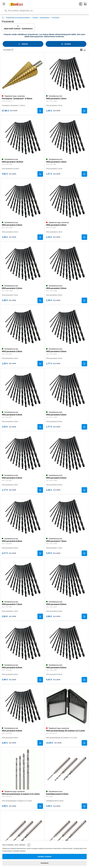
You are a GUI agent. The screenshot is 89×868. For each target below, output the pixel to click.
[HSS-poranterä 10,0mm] (22, 137)
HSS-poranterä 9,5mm (56, 668)
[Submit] (40, 111)
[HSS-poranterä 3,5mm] (67, 264)
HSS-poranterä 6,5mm (56, 478)
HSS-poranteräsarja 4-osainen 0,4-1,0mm (21, 794)
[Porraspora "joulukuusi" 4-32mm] (22, 74)
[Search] (44, 11)
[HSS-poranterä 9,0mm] (22, 706)
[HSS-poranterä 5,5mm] (67, 390)
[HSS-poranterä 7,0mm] (22, 580)
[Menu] (4, 4)
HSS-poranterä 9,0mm (12, 731)
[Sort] (23, 44)
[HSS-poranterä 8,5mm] (67, 580)
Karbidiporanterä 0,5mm (57, 794)
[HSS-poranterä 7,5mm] (67, 516)
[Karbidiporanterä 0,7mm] (67, 833)
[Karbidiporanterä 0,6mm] (22, 833)
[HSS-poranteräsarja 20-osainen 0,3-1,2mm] (67, 706)
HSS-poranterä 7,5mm (56, 541)
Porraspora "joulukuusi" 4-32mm (17, 99)
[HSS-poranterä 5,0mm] (22, 453)
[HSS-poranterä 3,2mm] (22, 264)
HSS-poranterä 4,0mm (12, 415)
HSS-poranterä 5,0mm (12, 478)
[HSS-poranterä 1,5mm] (67, 74)
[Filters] (66, 44)
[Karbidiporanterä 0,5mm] (67, 769)
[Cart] (85, 4)
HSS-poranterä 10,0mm (13, 162)
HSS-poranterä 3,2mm (12, 288)
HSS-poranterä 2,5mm (12, 225)
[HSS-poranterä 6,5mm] (67, 453)
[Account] (80, 4)
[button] (81, 50)
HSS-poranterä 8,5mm (56, 604)
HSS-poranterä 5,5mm (56, 415)
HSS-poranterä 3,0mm (12, 352)
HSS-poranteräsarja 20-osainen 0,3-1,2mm (66, 731)
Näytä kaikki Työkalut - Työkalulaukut (18, 27)
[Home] (16, 4)
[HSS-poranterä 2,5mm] (22, 200)
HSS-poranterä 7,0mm (12, 604)
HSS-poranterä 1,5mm (56, 99)
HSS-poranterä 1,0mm (56, 162)
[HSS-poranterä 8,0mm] (22, 643)
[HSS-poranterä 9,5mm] (67, 643)
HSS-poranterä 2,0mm (56, 225)
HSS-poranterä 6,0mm (12, 541)
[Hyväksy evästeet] (44, 857)
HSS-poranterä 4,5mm (56, 352)
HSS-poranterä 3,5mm (56, 288)
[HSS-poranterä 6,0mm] (22, 516)
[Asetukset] (44, 863)
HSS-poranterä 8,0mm (12, 668)
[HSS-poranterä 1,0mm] (67, 137)
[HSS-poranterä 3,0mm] (22, 327)
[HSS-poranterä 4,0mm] (22, 390)
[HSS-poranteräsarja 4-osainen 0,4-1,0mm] (22, 769)
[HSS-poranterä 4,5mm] (67, 327)
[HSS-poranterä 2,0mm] (67, 200)
